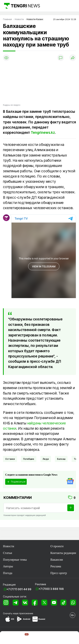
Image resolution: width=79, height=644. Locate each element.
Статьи (8, 553)
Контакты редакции (63, 553)
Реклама (56, 566)
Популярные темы (15, 560)
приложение (26, 613)
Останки (10, 459)
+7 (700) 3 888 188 (51, 589)
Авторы (8, 566)
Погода (8, 573)
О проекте (57, 546)
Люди (46, 459)
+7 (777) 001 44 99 (19, 589)
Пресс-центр (59, 573)
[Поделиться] (73, 58)
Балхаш (61, 459)
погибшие (29, 459)
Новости (9, 546)
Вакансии (57, 560)
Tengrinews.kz (43, 133)
